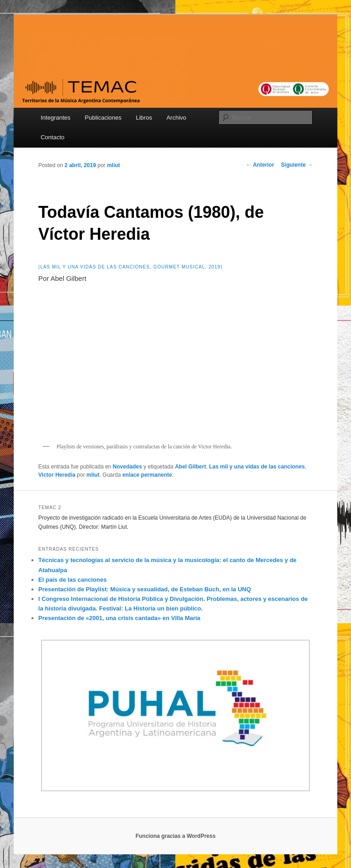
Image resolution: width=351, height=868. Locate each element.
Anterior (260, 165)
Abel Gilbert (191, 467)
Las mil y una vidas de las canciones (257, 467)
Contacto (53, 137)
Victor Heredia (57, 475)
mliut (114, 165)
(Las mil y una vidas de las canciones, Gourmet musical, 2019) (130, 267)
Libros (144, 118)
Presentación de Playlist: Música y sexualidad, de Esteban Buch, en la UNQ (145, 589)
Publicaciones (103, 118)
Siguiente (297, 165)
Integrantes (56, 118)
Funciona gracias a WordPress (175, 836)
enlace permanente (147, 475)
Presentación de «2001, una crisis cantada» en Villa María (120, 618)
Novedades (128, 467)
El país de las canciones (73, 580)
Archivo (176, 118)
